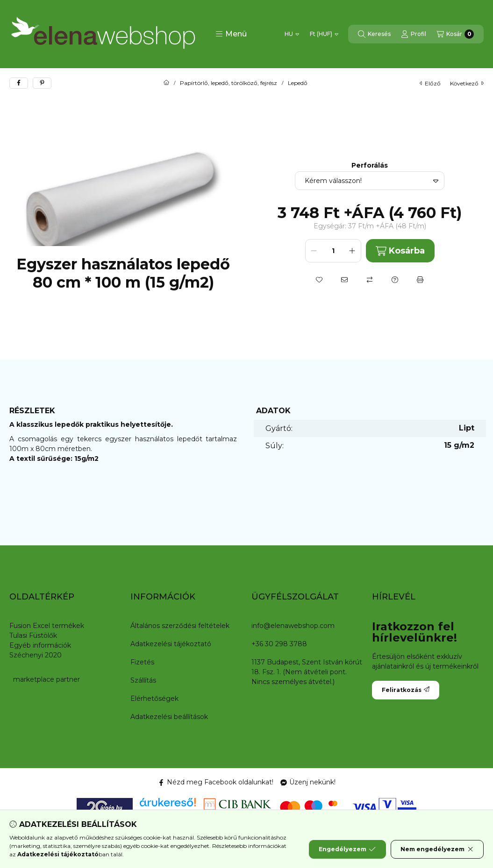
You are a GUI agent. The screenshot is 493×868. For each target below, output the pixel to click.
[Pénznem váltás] (324, 34)
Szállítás (143, 680)
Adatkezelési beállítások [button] (169, 717)
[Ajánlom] (344, 280)
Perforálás (370, 166)
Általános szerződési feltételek (180, 626)
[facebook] (19, 83)
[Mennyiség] (333, 251)
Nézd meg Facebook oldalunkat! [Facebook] (216, 782)
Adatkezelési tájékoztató (171, 644)
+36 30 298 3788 (279, 644)
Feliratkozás (406, 690)
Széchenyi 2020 (36, 655)
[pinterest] (42, 83)
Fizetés (142, 662)
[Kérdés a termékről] (395, 280)
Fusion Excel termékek (47, 626)
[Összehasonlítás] (370, 280)
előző (430, 83)
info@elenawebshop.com (293, 626)
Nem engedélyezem (437, 849)
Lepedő (298, 83)
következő (467, 83)
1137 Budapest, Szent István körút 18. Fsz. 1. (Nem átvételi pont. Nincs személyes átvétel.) (307, 672)
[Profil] (414, 34)
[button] (231, 34)
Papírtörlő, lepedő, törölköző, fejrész (229, 83)
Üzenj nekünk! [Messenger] (308, 782)
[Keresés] (374, 34)
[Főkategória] (166, 83)
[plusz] (352, 251)
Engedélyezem (347, 849)
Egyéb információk (40, 645)
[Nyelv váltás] (292, 34)
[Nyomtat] (420, 280)
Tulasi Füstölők (33, 635)
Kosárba (400, 251)
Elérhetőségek (154, 699)
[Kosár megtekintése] (455, 34)
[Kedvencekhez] (319, 280)
